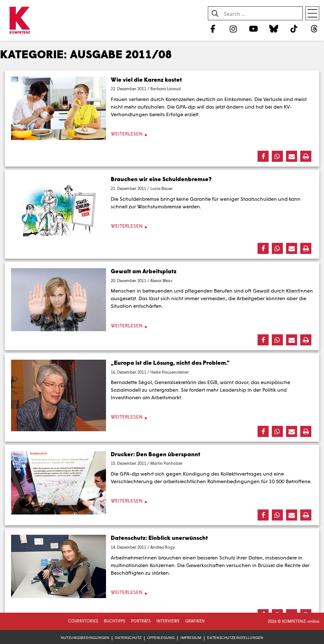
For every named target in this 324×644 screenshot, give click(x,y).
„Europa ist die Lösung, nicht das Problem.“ (170, 363)
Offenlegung (161, 638)
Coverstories (83, 621)
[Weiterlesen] (162, 134)
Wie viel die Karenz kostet (146, 79)
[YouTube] (253, 28)
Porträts (141, 621)
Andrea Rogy (162, 547)
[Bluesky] (274, 28)
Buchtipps (115, 621)
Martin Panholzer (166, 463)
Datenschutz (128, 638)
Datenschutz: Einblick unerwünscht (159, 538)
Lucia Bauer (162, 188)
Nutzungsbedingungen (85, 638)
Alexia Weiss (161, 281)
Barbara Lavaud (165, 89)
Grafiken (195, 621)
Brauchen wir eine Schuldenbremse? (161, 179)
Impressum (191, 638)
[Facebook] (213, 28)
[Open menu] (312, 13)
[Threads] (314, 28)
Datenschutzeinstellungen (235, 638)
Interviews (168, 621)
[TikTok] (294, 28)
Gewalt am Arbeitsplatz (144, 271)
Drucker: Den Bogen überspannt (156, 454)
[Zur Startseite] (20, 21)
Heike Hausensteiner (170, 372)
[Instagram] (233, 28)
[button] (263, 156)
